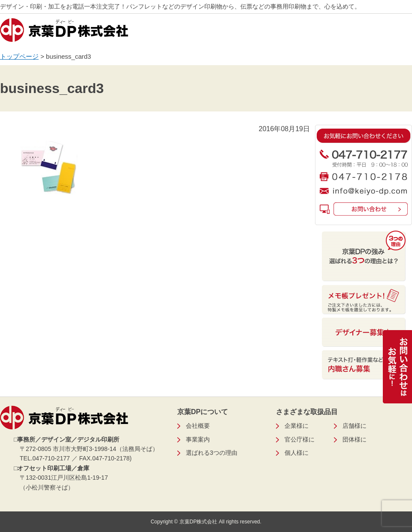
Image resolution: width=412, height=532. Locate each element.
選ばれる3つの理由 (212, 453)
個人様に (297, 453)
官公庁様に (300, 439)
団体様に (354, 439)
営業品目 (164, 33)
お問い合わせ (385, 33)
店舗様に (354, 426)
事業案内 (219, 33)
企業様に (297, 426)
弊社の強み (275, 33)
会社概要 (330, 33)
